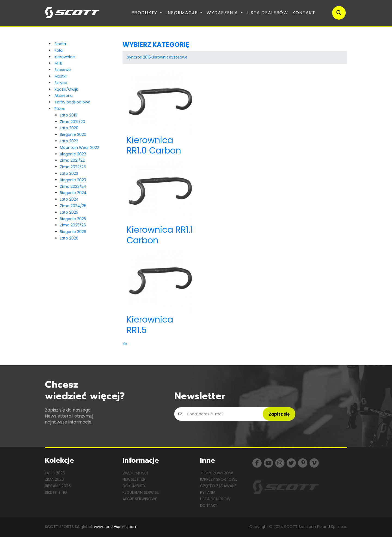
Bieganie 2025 (73, 219)
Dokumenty (134, 486)
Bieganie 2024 (73, 193)
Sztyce (61, 83)
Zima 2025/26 (73, 225)
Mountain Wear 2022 (79, 148)
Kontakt (304, 13)
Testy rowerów (217, 473)
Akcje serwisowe (140, 499)
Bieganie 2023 (73, 180)
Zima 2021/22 (72, 160)
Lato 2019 (69, 115)
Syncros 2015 (139, 57)
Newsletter (134, 479)
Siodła (60, 44)
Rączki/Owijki (67, 89)
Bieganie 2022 (73, 154)
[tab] (235, 45)
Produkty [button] (145, 13)
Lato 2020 (69, 128)
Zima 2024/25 (73, 206)
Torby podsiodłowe (72, 102)
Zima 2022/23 (73, 167)
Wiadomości (135, 473)
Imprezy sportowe (219, 479)
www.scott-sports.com (116, 527)
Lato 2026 (69, 238)
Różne (60, 109)
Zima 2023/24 (73, 186)
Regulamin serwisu (141, 492)
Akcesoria (64, 96)
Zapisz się (279, 414)
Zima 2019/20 (73, 122)
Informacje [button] (183, 13)
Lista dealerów (268, 13)
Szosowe (63, 70)
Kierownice (65, 57)
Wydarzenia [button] (223, 13)
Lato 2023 (69, 173)
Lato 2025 (69, 212)
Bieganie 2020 (73, 134)
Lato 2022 (69, 141)
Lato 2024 (69, 199)
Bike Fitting (56, 492)
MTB (58, 63)
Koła (59, 50)
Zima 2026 (54, 479)
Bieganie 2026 (73, 232)
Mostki (60, 76)
